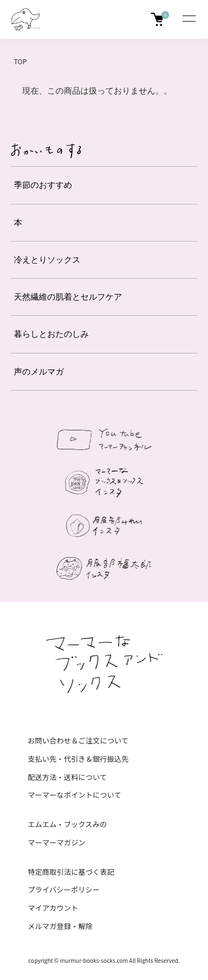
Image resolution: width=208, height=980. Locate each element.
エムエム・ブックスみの (67, 824)
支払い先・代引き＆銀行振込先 (78, 759)
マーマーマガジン (57, 842)
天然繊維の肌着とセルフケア (68, 297)
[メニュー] (189, 19)
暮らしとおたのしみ (51, 334)
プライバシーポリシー (64, 889)
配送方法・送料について (67, 777)
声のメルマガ (39, 371)
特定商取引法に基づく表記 (71, 872)
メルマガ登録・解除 (60, 926)
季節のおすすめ (43, 185)
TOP (20, 61)
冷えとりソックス (47, 260)
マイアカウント (53, 908)
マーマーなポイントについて (75, 795)
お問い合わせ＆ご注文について (78, 740)
